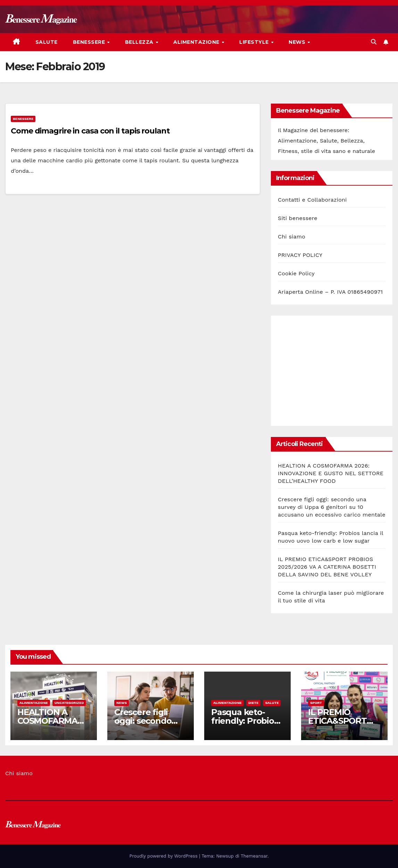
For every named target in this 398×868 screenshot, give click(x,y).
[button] (374, 42)
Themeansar (254, 856)
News (298, 42)
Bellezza (140, 42)
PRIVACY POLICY (300, 255)
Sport (316, 703)
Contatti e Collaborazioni (312, 200)
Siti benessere (298, 218)
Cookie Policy (296, 273)
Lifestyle (255, 42)
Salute (47, 42)
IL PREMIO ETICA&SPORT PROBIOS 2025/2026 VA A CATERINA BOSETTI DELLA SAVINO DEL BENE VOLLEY (327, 567)
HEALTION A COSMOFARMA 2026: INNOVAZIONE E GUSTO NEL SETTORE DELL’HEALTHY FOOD (331, 473)
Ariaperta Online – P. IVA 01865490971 (330, 292)
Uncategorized (69, 703)
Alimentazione (197, 42)
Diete (254, 703)
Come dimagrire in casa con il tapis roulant (90, 131)
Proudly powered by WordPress (164, 856)
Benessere (90, 42)
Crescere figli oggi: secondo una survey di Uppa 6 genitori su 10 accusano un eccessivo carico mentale (332, 507)
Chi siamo (292, 237)
